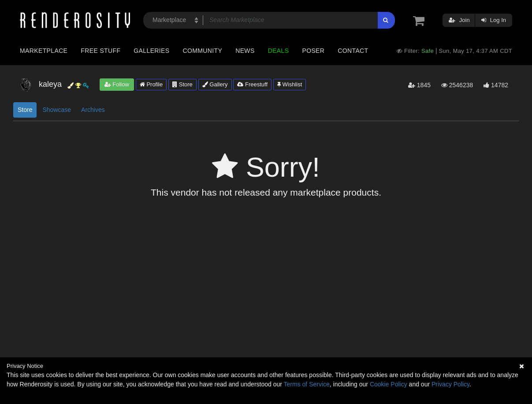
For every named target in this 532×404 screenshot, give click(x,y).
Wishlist (290, 84)
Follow (117, 84)
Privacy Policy (450, 384)
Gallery (215, 84)
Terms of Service (307, 384)
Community (203, 51)
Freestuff (252, 84)
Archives (93, 110)
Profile (151, 84)
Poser (313, 51)
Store (182, 84)
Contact (353, 51)
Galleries (151, 51)
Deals (279, 51)
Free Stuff (100, 51)
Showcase (57, 110)
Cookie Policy (389, 384)
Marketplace (44, 51)
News (245, 51)
